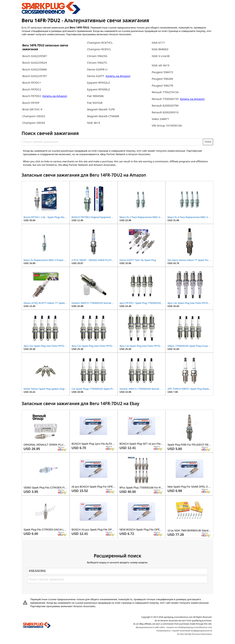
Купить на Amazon (55, 96)
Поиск (208, 142)
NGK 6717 (158, 43)
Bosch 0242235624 (35, 63)
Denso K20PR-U (97, 69)
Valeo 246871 (161, 119)
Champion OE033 (34, 116)
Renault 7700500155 (166, 99)
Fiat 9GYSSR (95, 103)
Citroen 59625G (97, 56)
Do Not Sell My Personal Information (195, 634)
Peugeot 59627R (163, 85)
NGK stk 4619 (161, 65)
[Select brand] (117, 571)
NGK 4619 (94, 123)
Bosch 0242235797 (35, 76)
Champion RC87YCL (100, 43)
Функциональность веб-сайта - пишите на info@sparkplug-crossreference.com (174, 627)
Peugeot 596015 (162, 72)
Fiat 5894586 (95, 96)
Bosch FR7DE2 (31, 96)
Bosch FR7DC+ (32, 83)
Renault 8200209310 (165, 112)
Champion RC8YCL (99, 49)
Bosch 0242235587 (35, 56)
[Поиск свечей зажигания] (112, 142)
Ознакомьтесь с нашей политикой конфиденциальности (184, 631)
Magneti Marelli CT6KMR (103, 116)
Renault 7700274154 (165, 92)
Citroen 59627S (97, 63)
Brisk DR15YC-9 (32, 109)
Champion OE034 (34, 123)
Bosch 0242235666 (35, 69)
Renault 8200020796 (165, 105)
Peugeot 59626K (163, 79)
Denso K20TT (96, 76)
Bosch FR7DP (31, 103)
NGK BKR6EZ (160, 49)
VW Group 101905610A (167, 125)
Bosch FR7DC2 (32, 89)
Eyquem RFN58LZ (98, 89)
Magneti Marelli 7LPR (101, 109)
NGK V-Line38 (161, 56)
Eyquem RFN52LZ (98, 83)
